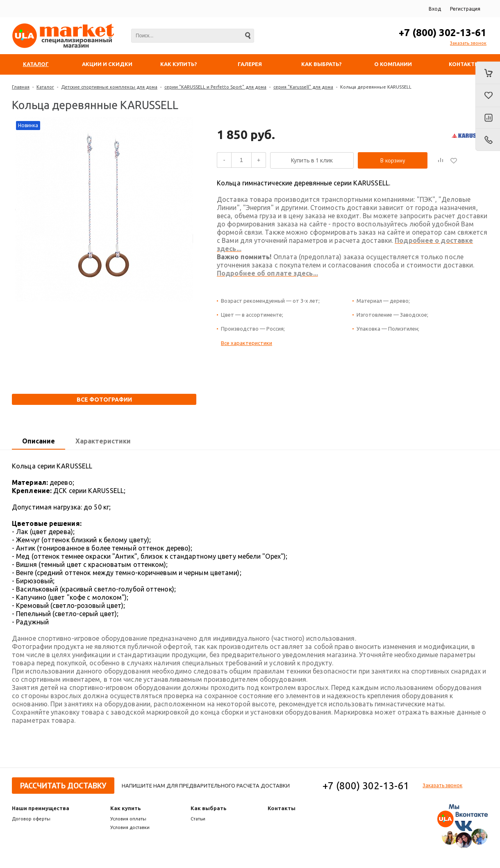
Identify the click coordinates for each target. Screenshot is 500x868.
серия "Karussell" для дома (303, 87)
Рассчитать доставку (63, 786)
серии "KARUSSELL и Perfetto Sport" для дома (215, 87)
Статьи (198, 819)
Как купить (126, 808)
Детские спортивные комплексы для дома (109, 87)
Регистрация (465, 9)
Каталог (45, 87)
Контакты (282, 808)
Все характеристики (247, 343)
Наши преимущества (41, 808)
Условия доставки (130, 827)
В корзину (393, 160)
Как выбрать (209, 808)
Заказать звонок (468, 43)
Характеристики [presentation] (103, 441)
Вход (435, 9)
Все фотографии (104, 400)
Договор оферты (31, 819)
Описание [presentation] (39, 441)
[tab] (39, 441)
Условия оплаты (128, 819)
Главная (21, 87)
